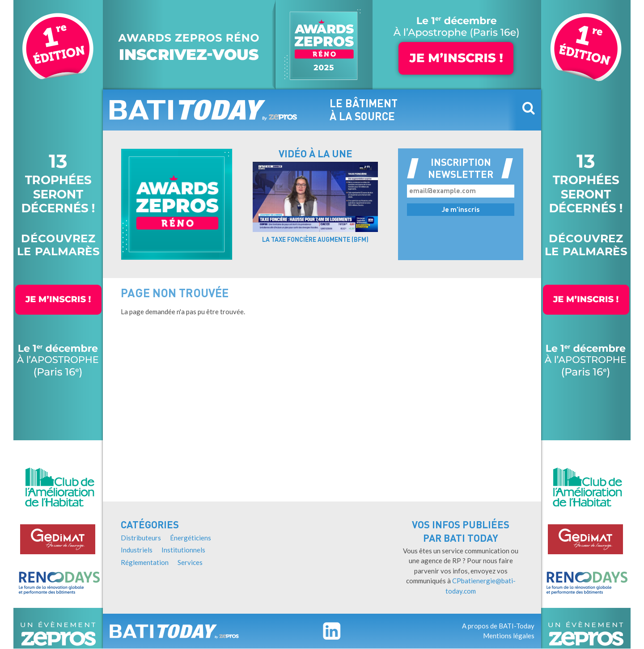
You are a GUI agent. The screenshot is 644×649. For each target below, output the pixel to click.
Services (190, 562)
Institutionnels (183, 550)
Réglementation (145, 562)
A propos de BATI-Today (498, 626)
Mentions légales (509, 636)
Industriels (137, 550)
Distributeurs (141, 538)
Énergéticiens (191, 538)
